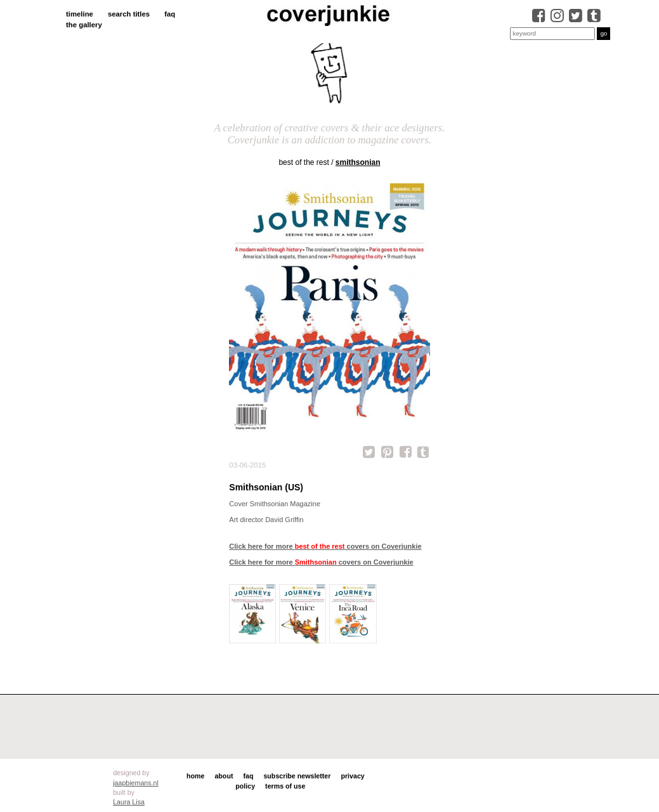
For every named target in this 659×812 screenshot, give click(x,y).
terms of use (285, 786)
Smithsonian (358, 162)
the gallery (84, 25)
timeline (80, 14)
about (224, 776)
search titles (129, 14)
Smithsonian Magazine (285, 504)
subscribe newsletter (297, 776)
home (195, 776)
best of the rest (303, 162)
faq (170, 14)
